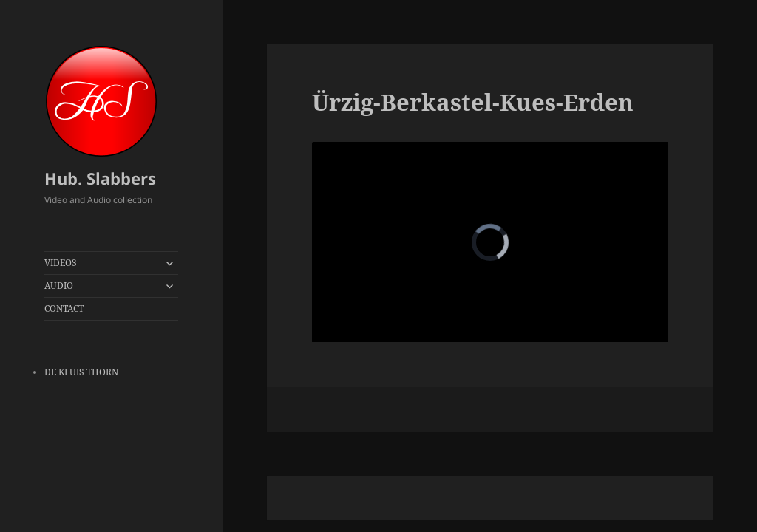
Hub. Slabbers (100, 178)
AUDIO (59, 286)
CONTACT (64, 308)
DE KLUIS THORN (81, 372)
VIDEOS (61, 263)
